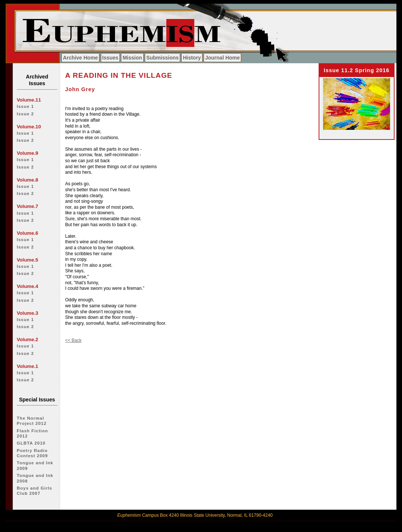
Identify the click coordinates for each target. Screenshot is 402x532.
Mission (132, 58)
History (192, 58)
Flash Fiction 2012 (32, 433)
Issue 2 (25, 114)
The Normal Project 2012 (32, 421)
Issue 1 (25, 106)
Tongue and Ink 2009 (35, 465)
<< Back (73, 340)
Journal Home (222, 58)
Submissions (162, 58)
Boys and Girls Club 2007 (34, 491)
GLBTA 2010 (31, 443)
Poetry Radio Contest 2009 (32, 453)
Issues (111, 58)
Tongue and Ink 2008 (35, 478)
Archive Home (80, 58)
